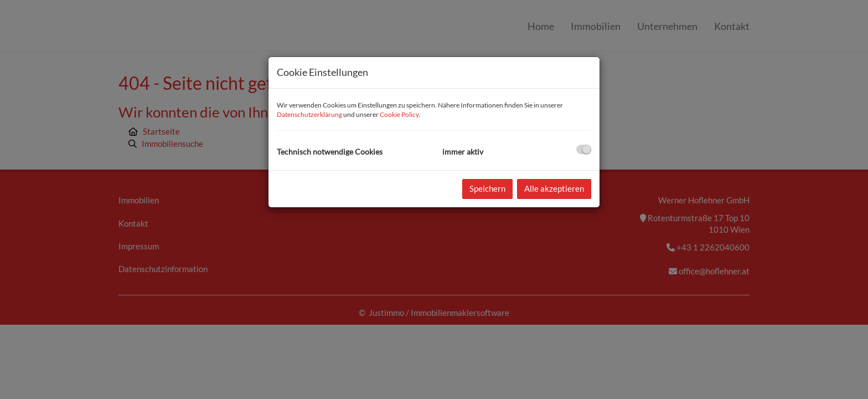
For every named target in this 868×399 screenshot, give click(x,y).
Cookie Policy (399, 114)
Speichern (487, 188)
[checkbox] (584, 149)
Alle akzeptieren (554, 188)
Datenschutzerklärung (309, 114)
